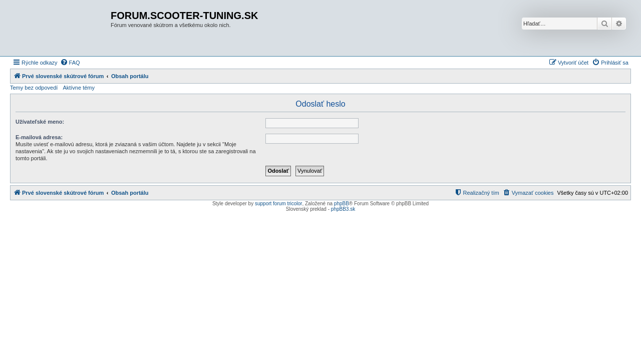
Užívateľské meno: (40, 122)
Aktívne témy (79, 88)
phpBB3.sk (343, 209)
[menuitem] (70, 63)
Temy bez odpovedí (34, 88)
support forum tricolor (278, 204)
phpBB (342, 204)
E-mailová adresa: (39, 137)
